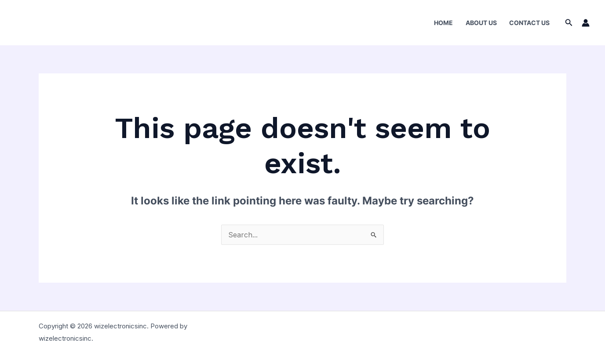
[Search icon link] (569, 23)
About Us (481, 23)
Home (443, 23)
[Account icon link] (586, 23)
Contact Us (529, 23)
